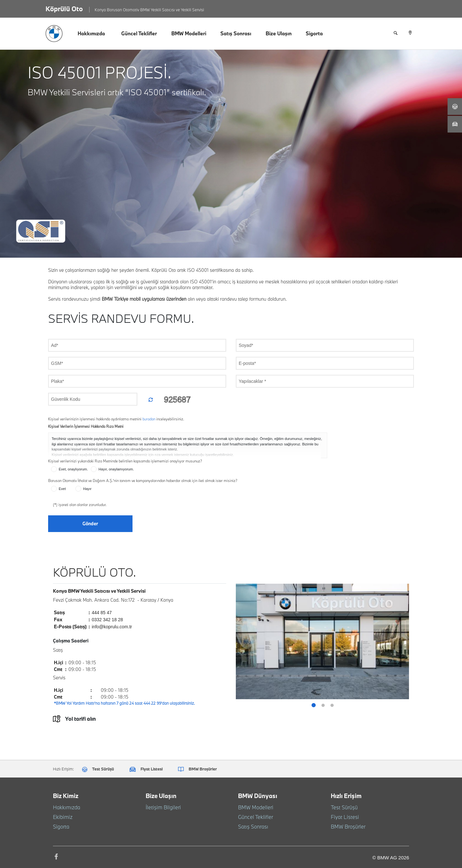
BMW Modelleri (189, 33)
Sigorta (314, 33)
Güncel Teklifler (139, 33)
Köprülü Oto (64, 9)
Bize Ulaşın (279, 33)
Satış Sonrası (236, 33)
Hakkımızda (91, 33)
